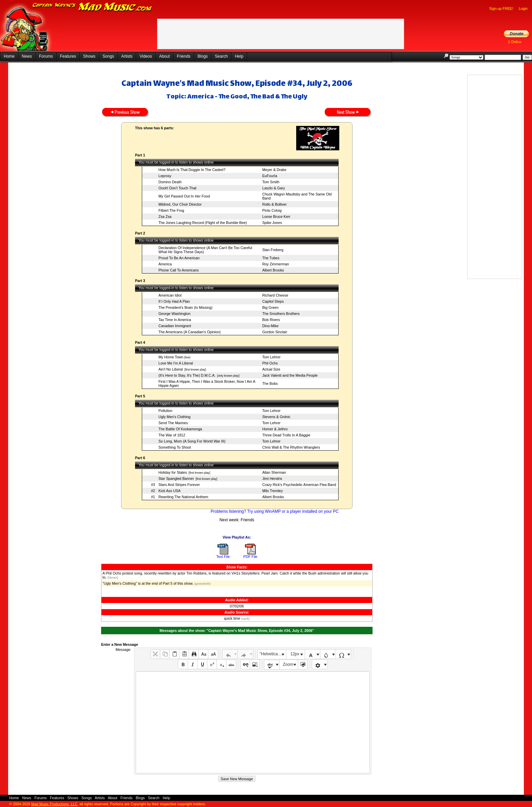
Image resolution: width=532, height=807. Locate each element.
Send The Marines (173, 423)
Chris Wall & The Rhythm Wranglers (291, 447)
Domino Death (170, 182)
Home (9, 56)
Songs (108, 56)
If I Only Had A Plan (174, 301)
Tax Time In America (175, 320)
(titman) (112, 578)
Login (523, 8)
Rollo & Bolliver (274, 204)
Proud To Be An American (179, 258)
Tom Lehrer (271, 357)
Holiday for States (173, 472)
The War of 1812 (172, 435)
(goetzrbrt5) (202, 584)
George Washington (174, 314)
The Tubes (271, 258)
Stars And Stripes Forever (179, 485)
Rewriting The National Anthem (183, 497)
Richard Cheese (275, 295)
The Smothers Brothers (281, 314)
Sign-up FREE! (501, 8)
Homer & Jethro (275, 429)
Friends (184, 56)
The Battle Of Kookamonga (180, 429)
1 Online (515, 42)
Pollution (165, 411)
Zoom (288, 664)
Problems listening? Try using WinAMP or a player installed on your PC (275, 511)
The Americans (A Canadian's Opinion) (189, 332)
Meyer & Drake (274, 170)
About (164, 56)
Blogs (203, 56)
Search (221, 56)
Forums (46, 56)
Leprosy (165, 176)
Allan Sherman (274, 472)
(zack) (245, 619)
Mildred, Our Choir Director (180, 204)
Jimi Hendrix (272, 478)
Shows (89, 56)
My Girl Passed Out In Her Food (184, 196)
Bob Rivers (271, 320)
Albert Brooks (273, 270)
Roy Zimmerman (276, 264)
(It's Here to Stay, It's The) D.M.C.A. (187, 375)
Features (68, 56)
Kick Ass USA (169, 491)
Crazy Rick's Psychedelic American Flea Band (299, 485)
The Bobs (270, 383)
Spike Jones (272, 223)
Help (239, 56)
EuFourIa (270, 176)
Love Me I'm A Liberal (176, 363)
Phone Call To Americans (179, 270)
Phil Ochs (270, 363)
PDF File (250, 557)
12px (295, 654)
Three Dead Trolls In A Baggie (286, 435)
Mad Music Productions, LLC (54, 804)
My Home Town (171, 357)
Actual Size (271, 369)
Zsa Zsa (165, 217)
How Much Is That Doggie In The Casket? (192, 170)
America (165, 264)
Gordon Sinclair (275, 332)
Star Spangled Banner (176, 478)
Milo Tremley (272, 491)
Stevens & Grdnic (276, 417)
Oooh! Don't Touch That (177, 188)
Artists (127, 56)
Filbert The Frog (171, 210)
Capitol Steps (273, 301)
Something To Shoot (175, 447)
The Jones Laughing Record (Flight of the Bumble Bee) (203, 223)
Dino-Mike (270, 326)
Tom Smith (271, 182)
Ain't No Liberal (171, 369)
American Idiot (170, 295)
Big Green (270, 307)
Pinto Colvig (272, 210)
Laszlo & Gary (274, 188)
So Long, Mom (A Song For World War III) (192, 441)
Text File (223, 557)
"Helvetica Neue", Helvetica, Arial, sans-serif (273, 654)
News (27, 56)
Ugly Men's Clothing (174, 417)
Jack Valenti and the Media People (290, 375)
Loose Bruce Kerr (276, 217)
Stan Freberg (273, 250)
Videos (146, 56)
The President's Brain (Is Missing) (185, 307)
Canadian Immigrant (175, 326)
